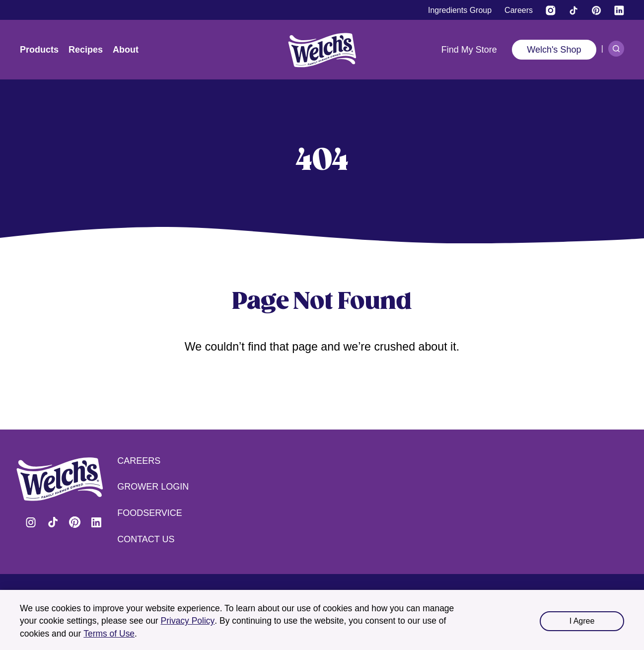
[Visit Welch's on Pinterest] (596, 10)
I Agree (582, 621)
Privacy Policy (188, 621)
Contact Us (146, 539)
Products (39, 50)
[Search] (616, 49)
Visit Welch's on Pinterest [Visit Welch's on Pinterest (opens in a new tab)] (74, 522)
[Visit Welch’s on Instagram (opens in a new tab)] (551, 10)
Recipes (86, 50)
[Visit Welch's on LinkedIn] (619, 10)
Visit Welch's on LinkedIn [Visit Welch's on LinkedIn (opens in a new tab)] (96, 522)
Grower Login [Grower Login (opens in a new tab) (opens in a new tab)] (153, 487)
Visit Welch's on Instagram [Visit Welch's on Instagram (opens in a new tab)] (31, 522)
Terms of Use (109, 634)
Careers (139, 461)
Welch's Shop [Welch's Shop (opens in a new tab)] (554, 50)
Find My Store (469, 50)
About (126, 50)
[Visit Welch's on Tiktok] (573, 10)
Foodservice (150, 513)
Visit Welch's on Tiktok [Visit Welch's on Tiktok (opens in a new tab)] (53, 522)
